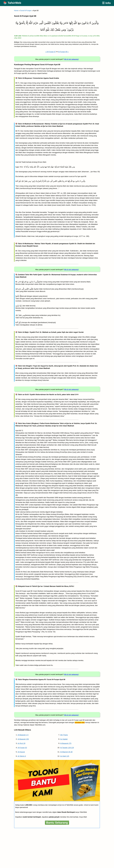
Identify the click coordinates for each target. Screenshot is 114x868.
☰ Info (106, 3)
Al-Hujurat (21, 752)
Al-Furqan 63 (22, 748)
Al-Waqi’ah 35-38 (66, 752)
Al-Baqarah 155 (23, 739)
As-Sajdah (64, 739)
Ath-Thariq (64, 735)
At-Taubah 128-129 (67, 748)
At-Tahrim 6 (22, 756)
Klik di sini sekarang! (71, 59)
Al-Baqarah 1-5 (23, 735)
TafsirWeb (14, 3)
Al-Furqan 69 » (63, 52)
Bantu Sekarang (57, 823)
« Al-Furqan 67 (51, 52)
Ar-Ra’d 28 (21, 743)
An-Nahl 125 (65, 756)
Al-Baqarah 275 (66, 743)
